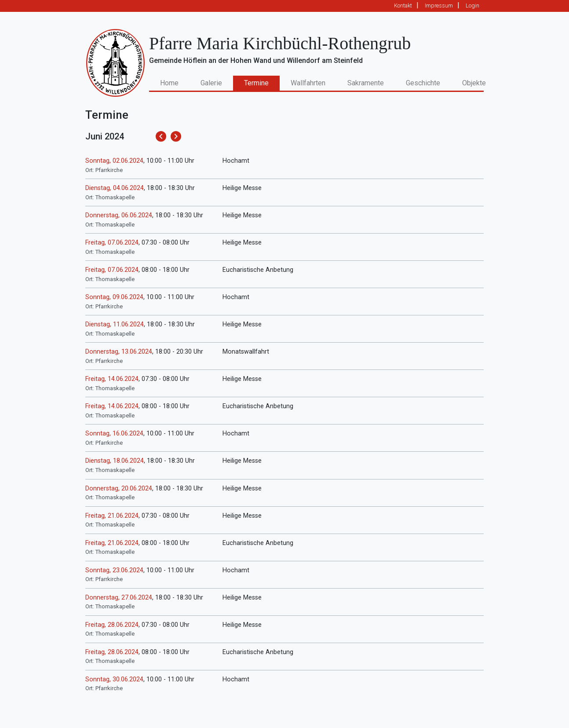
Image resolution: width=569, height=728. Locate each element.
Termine (256, 83)
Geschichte (423, 83)
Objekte (474, 83)
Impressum (439, 5)
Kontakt (403, 5)
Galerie (211, 83)
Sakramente (366, 83)
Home (175, 82)
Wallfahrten (308, 83)
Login (472, 5)
